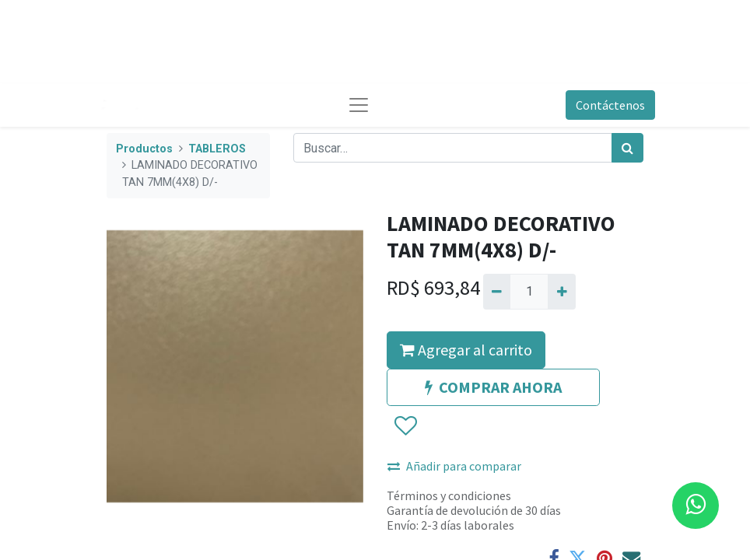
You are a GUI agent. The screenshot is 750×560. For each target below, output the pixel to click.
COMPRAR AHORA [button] (493, 387)
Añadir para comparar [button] (454, 466)
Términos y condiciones (449, 495)
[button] (405, 426)
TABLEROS (217, 149)
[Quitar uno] (497, 292)
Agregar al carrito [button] (466, 350)
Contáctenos (610, 105)
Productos (144, 149)
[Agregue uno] (561, 292)
